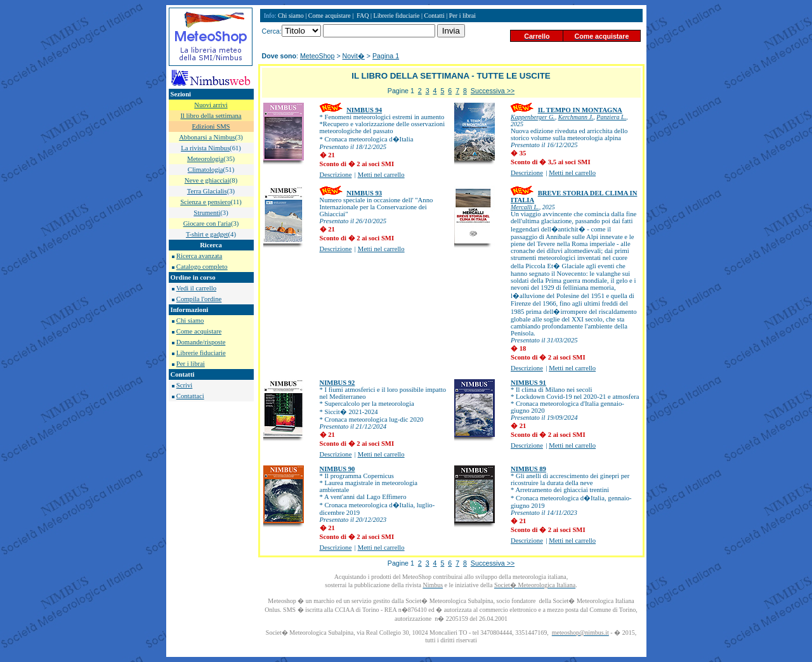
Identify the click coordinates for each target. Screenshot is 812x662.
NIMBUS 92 (337, 383)
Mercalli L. (525, 207)
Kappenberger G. (533, 117)
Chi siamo (190, 321)
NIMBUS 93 (364, 193)
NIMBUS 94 (364, 110)
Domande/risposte (201, 342)
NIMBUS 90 (337, 469)
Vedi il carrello (196, 288)
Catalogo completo (202, 267)
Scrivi (184, 385)
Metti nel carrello (381, 175)
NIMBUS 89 (528, 469)
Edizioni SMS (211, 127)
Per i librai (191, 364)
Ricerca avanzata (199, 256)
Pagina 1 (386, 56)
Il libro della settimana (211, 116)
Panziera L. (611, 117)
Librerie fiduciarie (201, 353)
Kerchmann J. (576, 117)
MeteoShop (318, 56)
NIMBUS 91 (528, 383)
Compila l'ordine (199, 299)
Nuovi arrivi (211, 105)
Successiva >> (493, 91)
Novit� (354, 56)
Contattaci (190, 396)
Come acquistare (199, 331)
